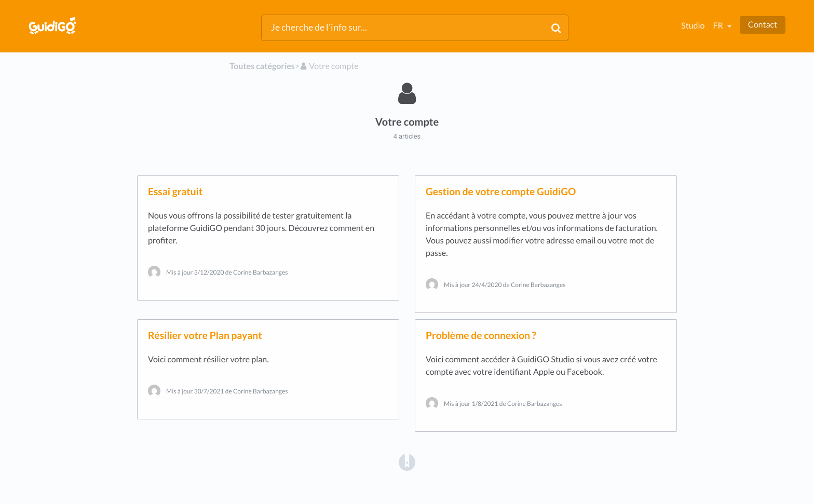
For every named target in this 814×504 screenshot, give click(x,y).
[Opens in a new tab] (407, 462)
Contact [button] (763, 25)
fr (718, 26)
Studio (693, 26)
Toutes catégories (262, 66)
